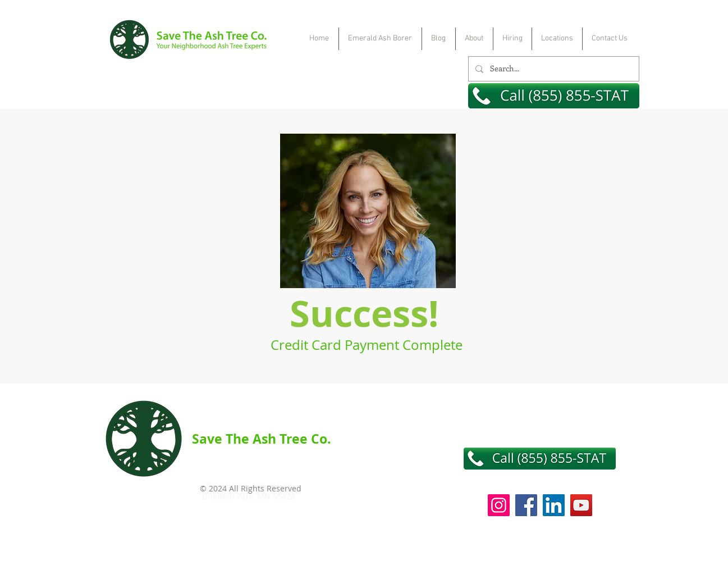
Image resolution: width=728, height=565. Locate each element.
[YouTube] (581, 505)
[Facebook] (526, 505)
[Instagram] (499, 505)
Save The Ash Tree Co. (262, 439)
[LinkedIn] (554, 505)
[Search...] (553, 69)
